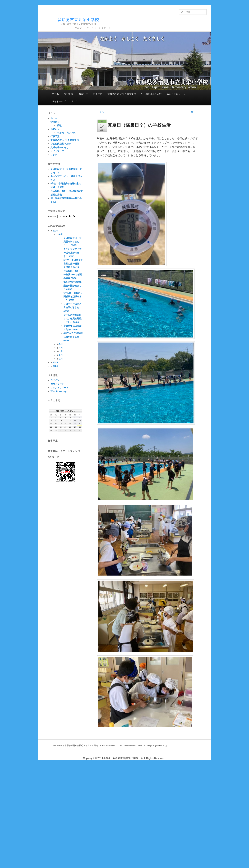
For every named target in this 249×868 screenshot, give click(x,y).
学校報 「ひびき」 (67, 133)
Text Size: (53, 217)
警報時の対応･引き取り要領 (122, 94)
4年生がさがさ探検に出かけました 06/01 (73, 337)
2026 (55, 231)
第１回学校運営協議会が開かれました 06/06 (72, 286)
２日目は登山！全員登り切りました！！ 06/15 (72, 242)
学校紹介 (69, 94)
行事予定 (98, 94)
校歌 (59, 126)
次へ (194, 112)
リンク (74, 101)
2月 (61, 355)
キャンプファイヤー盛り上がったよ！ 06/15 (72, 253)
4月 (61, 348)
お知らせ (83, 94)
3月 (61, 351)
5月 (61, 344)
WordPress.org (59, 391)
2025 (55, 362)
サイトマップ (59, 101)
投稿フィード (57, 384)
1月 (61, 359)
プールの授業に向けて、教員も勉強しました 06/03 (72, 319)
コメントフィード (59, 388)
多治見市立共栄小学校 (72, 21)
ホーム (55, 94)
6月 (61, 234)
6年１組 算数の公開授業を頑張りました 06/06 (73, 297)
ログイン (55, 380)
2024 (55, 366)
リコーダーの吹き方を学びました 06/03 (72, 307)
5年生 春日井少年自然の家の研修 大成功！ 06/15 (73, 264)
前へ (100, 112)
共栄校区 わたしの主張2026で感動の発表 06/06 (73, 275)
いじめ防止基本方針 (151, 94)
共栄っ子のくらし (176, 94)
